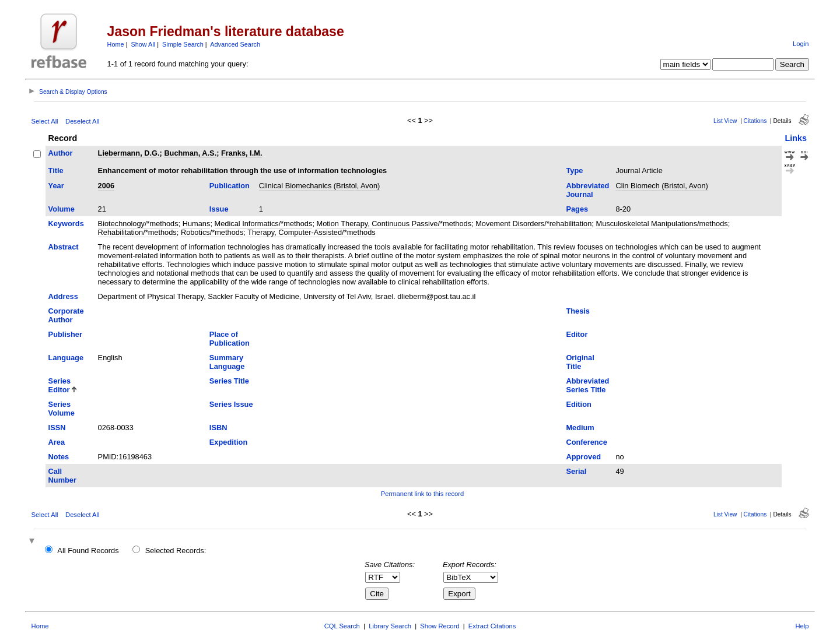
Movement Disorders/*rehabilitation (533, 224)
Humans (197, 224)
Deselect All (82, 121)
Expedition (228, 442)
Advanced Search (235, 44)
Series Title (229, 381)
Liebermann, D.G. (129, 153)
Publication (230, 186)
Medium (580, 428)
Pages (577, 209)
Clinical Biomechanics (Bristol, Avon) (319, 186)
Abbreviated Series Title (587, 385)
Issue (219, 209)
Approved (583, 457)
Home (116, 44)
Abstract (64, 247)
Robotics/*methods (212, 232)
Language (66, 358)
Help (802, 626)
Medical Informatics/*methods (264, 224)
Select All (45, 121)
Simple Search (183, 44)
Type (574, 170)
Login (801, 44)
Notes (59, 457)
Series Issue (231, 404)
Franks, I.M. (242, 153)
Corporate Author (66, 315)
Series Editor (60, 385)
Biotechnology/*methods (138, 224)
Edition (578, 404)
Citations (755, 121)
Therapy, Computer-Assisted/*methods (311, 232)
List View (725, 121)
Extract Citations (492, 626)
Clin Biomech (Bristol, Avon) (661, 186)
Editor (577, 334)
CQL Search (342, 626)
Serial (576, 471)
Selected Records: (176, 551)
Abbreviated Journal (587, 190)
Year (56, 186)
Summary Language (227, 362)
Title (56, 170)
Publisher (65, 334)
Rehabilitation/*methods (137, 232)
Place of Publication (230, 339)
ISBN (218, 428)
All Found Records (88, 551)
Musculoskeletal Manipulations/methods (661, 224)
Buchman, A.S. (190, 153)
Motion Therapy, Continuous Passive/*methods (394, 224)
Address (63, 296)
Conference (586, 442)
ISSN (57, 428)
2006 (106, 186)
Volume (62, 209)
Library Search (390, 626)
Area (57, 442)
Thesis (578, 311)
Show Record (440, 626)
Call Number (62, 476)
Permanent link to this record (422, 494)
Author (61, 153)
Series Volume (62, 409)
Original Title (580, 362)
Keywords (66, 224)
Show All (143, 44)
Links (796, 138)
